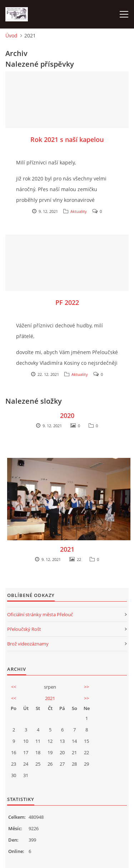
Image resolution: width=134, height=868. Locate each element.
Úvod (11, 35)
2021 (67, 549)
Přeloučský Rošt (24, 629)
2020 (67, 415)
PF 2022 (67, 302)
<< (14, 687)
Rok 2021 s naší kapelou (67, 139)
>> (86, 687)
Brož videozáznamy (28, 644)
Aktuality (79, 211)
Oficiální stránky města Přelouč (40, 614)
